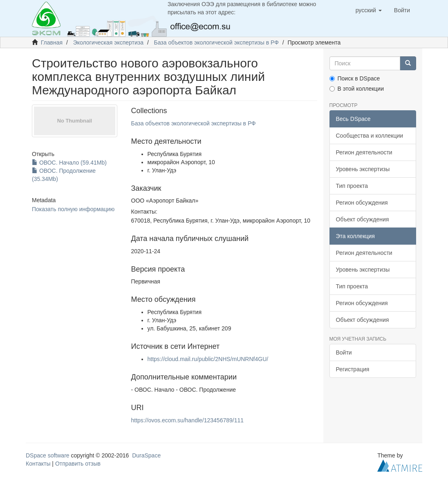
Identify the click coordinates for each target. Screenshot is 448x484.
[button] (369, 10)
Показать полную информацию (73, 209)
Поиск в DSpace (355, 78)
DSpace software (48, 455)
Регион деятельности (364, 152)
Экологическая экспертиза (108, 42)
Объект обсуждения (363, 219)
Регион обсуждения (362, 203)
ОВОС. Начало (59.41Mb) (69, 163)
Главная (52, 42)
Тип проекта (352, 186)
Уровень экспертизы (363, 169)
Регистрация (353, 369)
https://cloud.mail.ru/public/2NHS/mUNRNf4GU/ (208, 359)
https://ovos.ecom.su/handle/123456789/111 (188, 420)
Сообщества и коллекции (370, 136)
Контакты (38, 464)
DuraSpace (146, 455)
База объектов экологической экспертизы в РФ (216, 42)
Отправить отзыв (78, 464)
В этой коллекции (357, 89)
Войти (344, 352)
